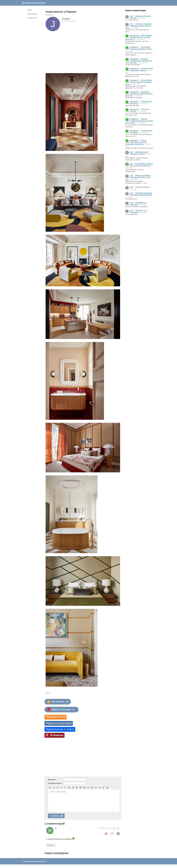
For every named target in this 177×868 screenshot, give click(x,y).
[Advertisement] (139, 254)
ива (131, 152)
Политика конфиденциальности (35, 861)
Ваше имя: (52, 780)
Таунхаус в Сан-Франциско (139, 211)
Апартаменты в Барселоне (138, 204)
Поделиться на (60, 729)
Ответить (51, 845)
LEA (131, 16)
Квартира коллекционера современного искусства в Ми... (139, 61)
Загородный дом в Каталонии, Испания (141, 69)
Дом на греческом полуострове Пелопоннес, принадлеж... (136, 142)
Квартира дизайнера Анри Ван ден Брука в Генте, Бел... (139, 121)
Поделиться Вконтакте (59, 723)
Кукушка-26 (134, 35)
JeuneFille (66, 19)
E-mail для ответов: (55, 783)
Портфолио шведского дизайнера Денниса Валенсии (139, 94)
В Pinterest (57, 735)
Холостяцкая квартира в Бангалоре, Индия (141, 48)
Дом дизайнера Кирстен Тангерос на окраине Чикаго (139, 82)
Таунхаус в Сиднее (142, 187)
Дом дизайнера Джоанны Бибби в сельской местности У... (139, 37)
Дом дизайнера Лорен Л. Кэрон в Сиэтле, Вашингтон (142, 165)
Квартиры (49, 15)
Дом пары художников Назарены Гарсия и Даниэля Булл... (138, 26)
